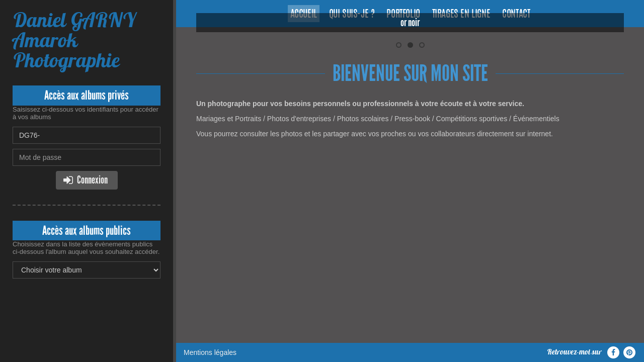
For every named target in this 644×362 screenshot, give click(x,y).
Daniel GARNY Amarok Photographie (74, 40)
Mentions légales (210, 184)
